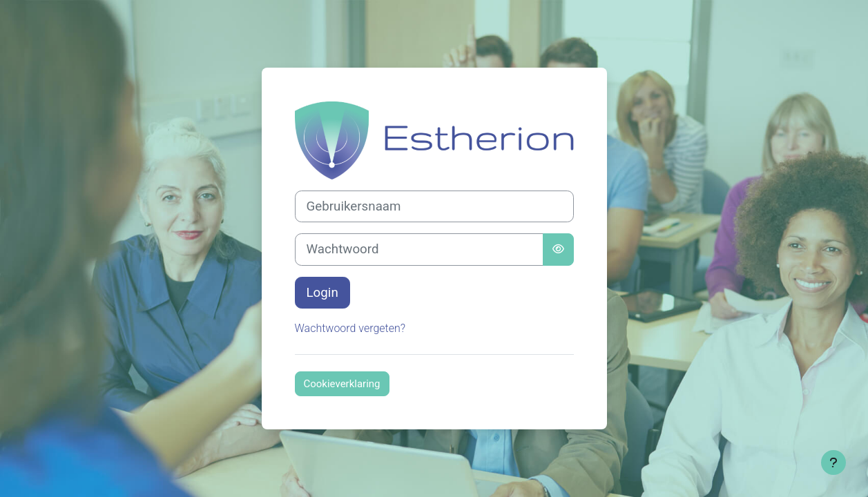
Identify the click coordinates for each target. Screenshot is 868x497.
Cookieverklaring (342, 384)
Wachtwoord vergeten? (350, 328)
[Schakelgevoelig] (558, 249)
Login (322, 293)
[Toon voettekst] (833, 462)
